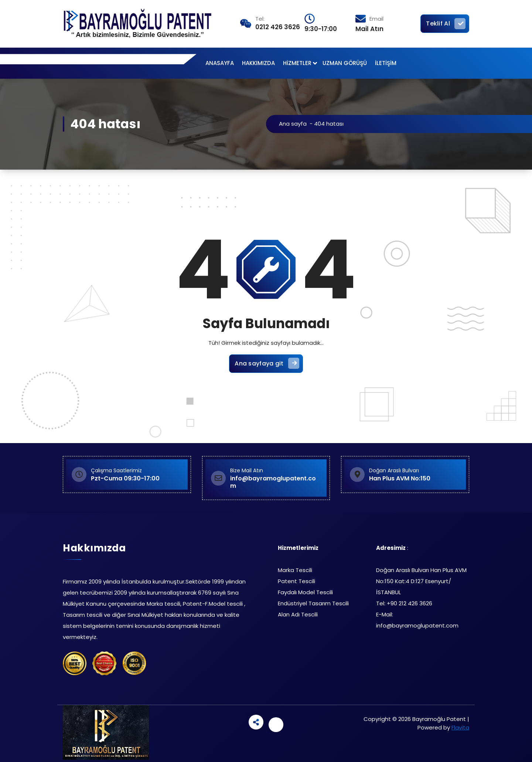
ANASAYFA (220, 63)
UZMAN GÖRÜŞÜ (345, 63)
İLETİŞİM (386, 63)
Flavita (460, 727)
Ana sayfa (294, 124)
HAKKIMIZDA (258, 63)
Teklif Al (446, 24)
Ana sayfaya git (267, 364)
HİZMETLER (297, 63)
